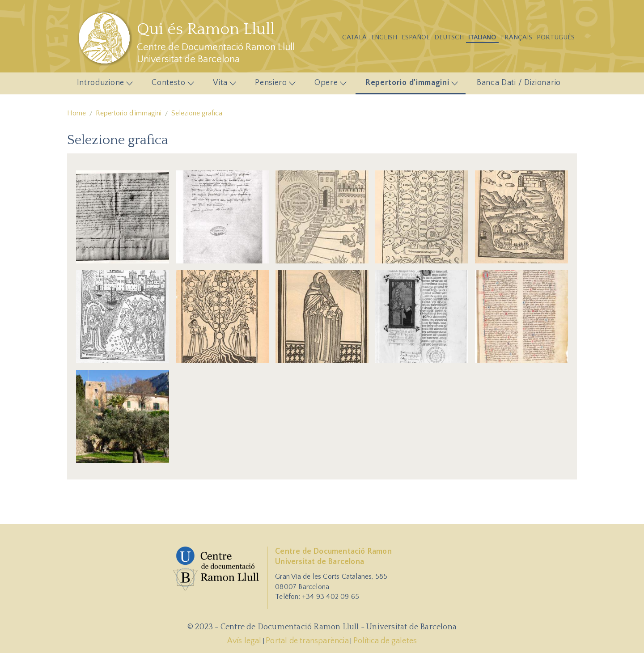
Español (416, 37)
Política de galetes (385, 641)
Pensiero (273, 85)
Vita (222, 85)
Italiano (482, 37)
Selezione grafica (197, 113)
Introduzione (102, 85)
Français (517, 37)
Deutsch (449, 37)
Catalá (354, 37)
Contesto (170, 85)
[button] (123, 216)
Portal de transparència (307, 641)
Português (556, 37)
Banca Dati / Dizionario (519, 83)
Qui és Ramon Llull (206, 29)
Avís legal (244, 641)
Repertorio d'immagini (409, 85)
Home (76, 113)
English (384, 37)
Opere (328, 85)
